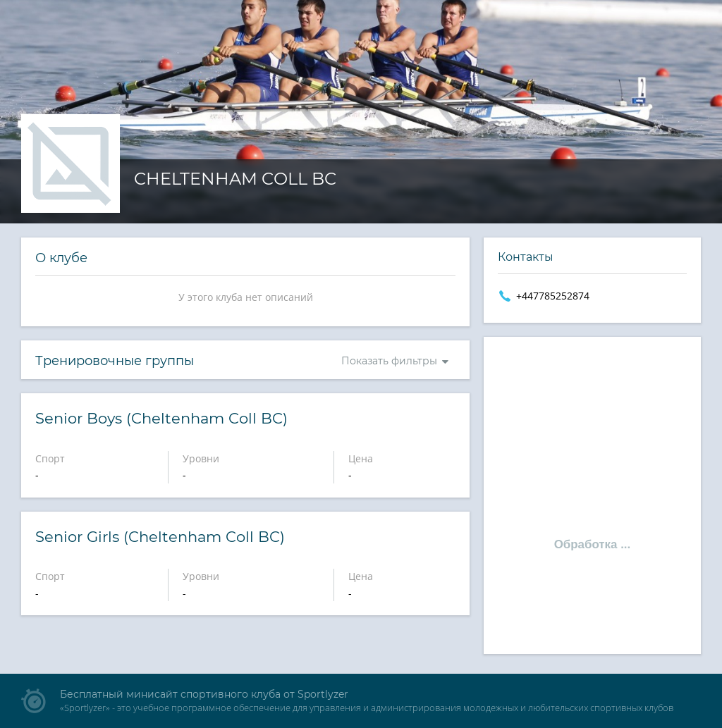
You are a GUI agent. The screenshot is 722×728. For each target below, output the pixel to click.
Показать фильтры (389, 361)
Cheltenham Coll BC (235, 179)
